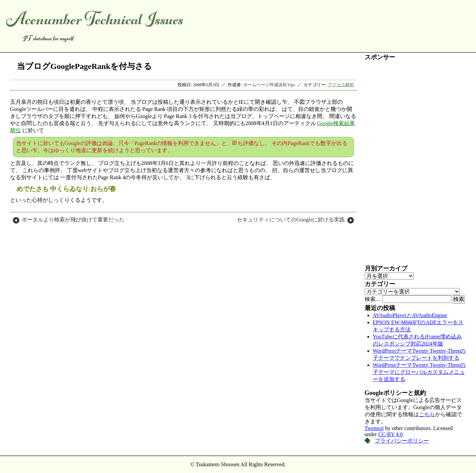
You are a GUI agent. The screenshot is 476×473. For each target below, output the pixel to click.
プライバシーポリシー (402, 441)
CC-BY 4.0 (390, 434)
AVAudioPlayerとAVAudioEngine (410, 315)
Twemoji (374, 428)
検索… (373, 299)
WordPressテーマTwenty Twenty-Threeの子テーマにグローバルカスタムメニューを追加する (419, 372)
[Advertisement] (415, 163)
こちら (427, 414)
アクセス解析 (341, 85)
